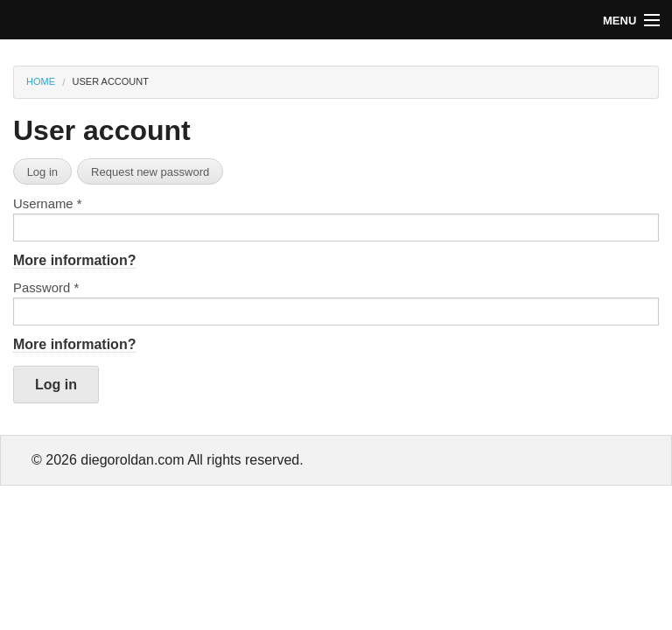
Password (46, 288)
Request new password (150, 172)
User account (111, 81)
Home (41, 81)
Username (47, 204)
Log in (42, 172)
